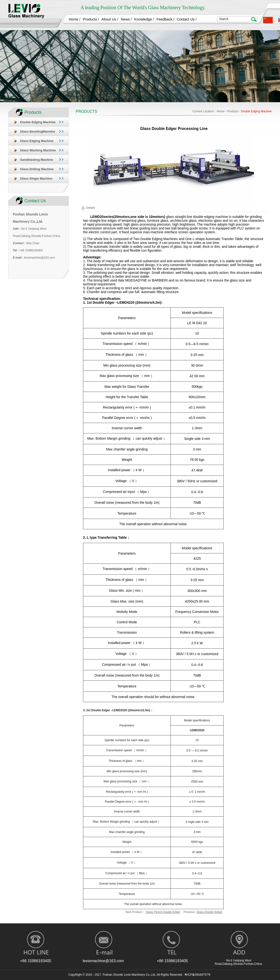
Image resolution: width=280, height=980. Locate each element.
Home (221, 111)
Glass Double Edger (209, 912)
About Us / (110, 19)
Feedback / (165, 19)
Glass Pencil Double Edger (163, 912)
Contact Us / (187, 19)
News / (126, 19)
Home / (74, 19)
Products (233, 111)
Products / (91, 19)
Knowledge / (144, 19)
